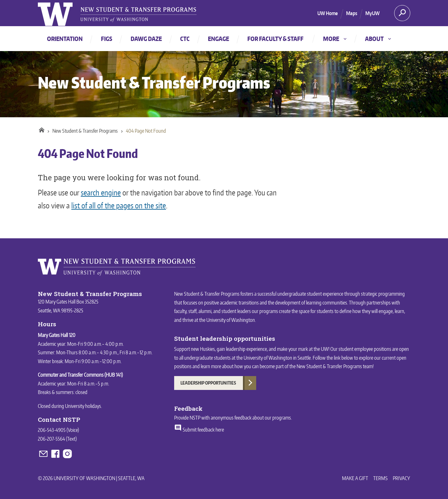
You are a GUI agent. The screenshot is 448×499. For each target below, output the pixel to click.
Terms (380, 478)
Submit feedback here (199, 430)
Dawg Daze (146, 39)
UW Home (328, 13)
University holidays (83, 406)
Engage (218, 39)
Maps (352, 13)
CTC (185, 39)
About (379, 39)
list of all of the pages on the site (119, 205)
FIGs (107, 39)
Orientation (65, 39)
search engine (101, 192)
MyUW (372, 13)
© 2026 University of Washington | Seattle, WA (91, 478)
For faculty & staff (275, 39)
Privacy (401, 478)
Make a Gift (355, 478)
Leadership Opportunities (208, 383)
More (335, 39)
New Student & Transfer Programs (154, 82)
